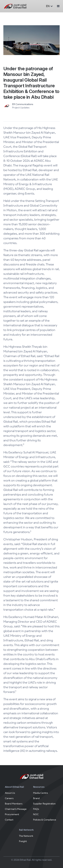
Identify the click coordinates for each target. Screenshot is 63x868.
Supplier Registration (44, 804)
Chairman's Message (16, 809)
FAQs (36, 809)
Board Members (14, 804)
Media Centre (40, 793)
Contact (9, 820)
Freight (23, 841)
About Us (10, 793)
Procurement (12, 814)
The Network (26, 836)
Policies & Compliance (45, 820)
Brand (36, 798)
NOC (36, 814)
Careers (9, 798)
